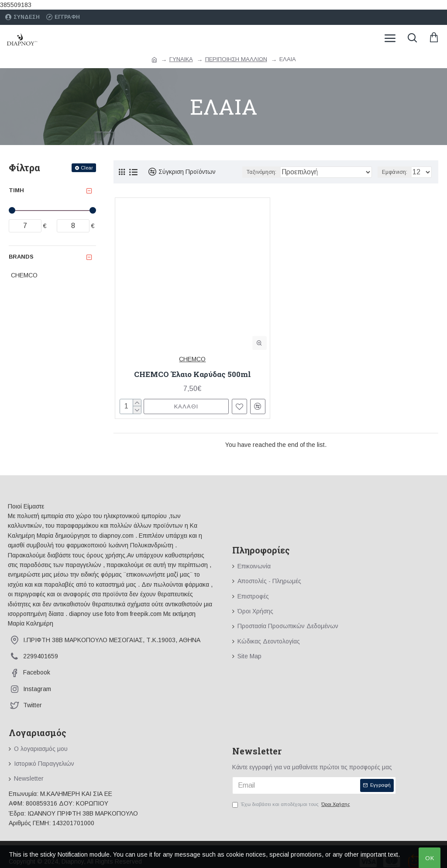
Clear (87, 168)
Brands (21, 257)
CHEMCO (192, 359)
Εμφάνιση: (395, 172)
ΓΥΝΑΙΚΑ (181, 59)
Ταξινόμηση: (261, 172)
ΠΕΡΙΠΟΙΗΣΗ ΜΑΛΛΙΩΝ (236, 59)
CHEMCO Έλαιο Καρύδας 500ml (193, 374)
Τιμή (16, 190)
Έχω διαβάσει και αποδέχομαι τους (292, 805)
